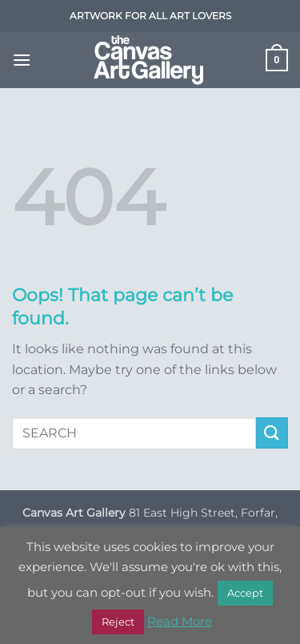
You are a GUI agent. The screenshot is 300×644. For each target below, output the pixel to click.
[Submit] (272, 433)
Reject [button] (118, 622)
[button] (22, 60)
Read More (180, 621)
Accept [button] (245, 593)
